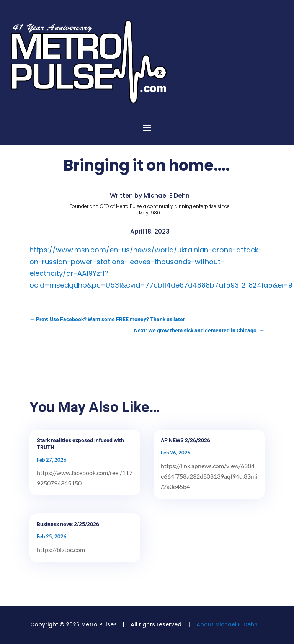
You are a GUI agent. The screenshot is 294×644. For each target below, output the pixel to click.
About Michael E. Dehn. (228, 624)
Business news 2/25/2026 (68, 524)
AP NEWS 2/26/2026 (185, 440)
